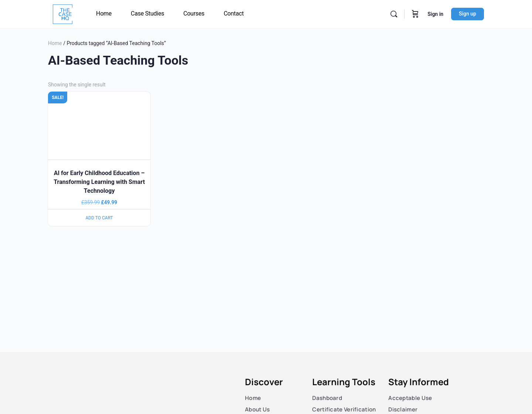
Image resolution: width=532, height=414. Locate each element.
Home (55, 43)
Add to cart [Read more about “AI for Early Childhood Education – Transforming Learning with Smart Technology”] (99, 218)
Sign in (435, 14)
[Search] (394, 14)
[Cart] (415, 14)
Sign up (468, 14)
